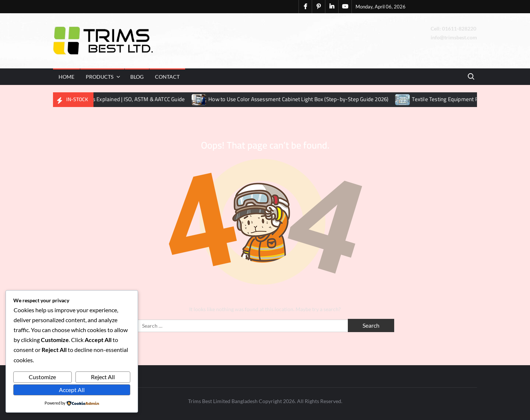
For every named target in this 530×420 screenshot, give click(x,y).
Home (66, 77)
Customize (42, 377)
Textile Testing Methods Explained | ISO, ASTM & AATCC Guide (118, 99)
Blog (137, 77)
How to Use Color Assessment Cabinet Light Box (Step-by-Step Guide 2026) (305, 99)
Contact (167, 77)
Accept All (72, 390)
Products (100, 77)
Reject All (103, 377)
